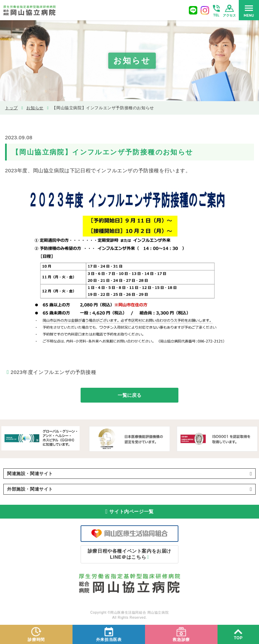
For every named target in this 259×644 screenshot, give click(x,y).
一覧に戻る (129, 395)
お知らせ (35, 108)
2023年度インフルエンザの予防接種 (53, 372)
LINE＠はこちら (129, 554)
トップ (11, 108)
